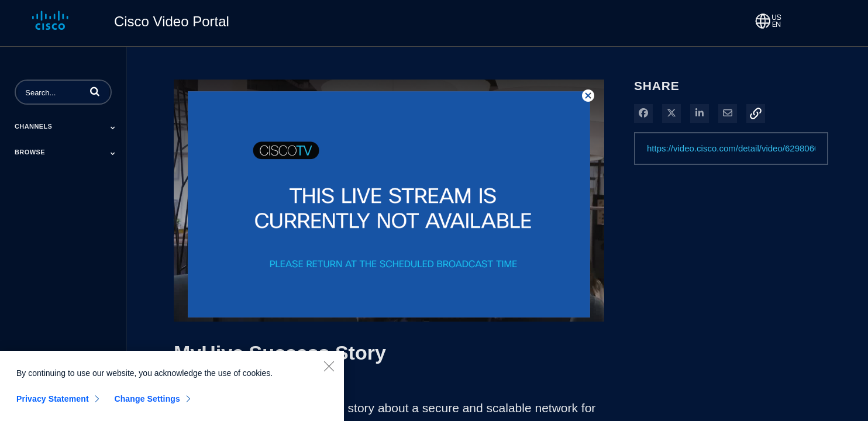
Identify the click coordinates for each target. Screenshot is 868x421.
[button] (95, 91)
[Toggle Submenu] (113, 127)
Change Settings (147, 406)
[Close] (329, 373)
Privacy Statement (53, 406)
